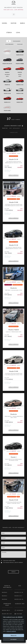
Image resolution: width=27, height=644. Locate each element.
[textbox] (13, 533)
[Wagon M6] (20, 74)
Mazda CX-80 (13, 202)
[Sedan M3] (7, 76)
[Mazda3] (7, 69)
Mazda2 (5, 592)
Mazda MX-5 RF (7, 614)
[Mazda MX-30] (20, 51)
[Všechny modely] (7, 50)
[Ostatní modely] (7, 107)
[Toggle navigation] (14, 14)
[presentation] (12, 568)
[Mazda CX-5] (7, 99)
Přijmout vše (14, 636)
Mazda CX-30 (13, 159)
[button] (2, 561)
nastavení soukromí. (11, 631)
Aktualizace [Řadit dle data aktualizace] (16, 128)
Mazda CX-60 (13, 500)
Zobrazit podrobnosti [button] (13, 175)
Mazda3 (5, 596)
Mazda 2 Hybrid (14, 330)
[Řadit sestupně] (24, 128)
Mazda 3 (14, 457)
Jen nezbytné (13, 639)
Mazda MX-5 (6, 610)
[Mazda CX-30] (20, 81)
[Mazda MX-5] (20, 99)
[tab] (4, 23)
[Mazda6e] (7, 81)
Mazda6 (5, 599)
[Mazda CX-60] (7, 90)
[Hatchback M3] (7, 74)
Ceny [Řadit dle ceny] (11, 128)
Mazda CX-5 (18, 596)
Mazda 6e (13, 288)
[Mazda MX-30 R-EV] (7, 60)
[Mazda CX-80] (20, 90)
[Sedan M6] (20, 76)
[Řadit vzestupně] (21, 128)
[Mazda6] (20, 69)
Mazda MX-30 (19, 599)
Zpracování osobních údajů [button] (9, 561)
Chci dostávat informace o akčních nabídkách (13, 562)
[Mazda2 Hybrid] (20, 60)
